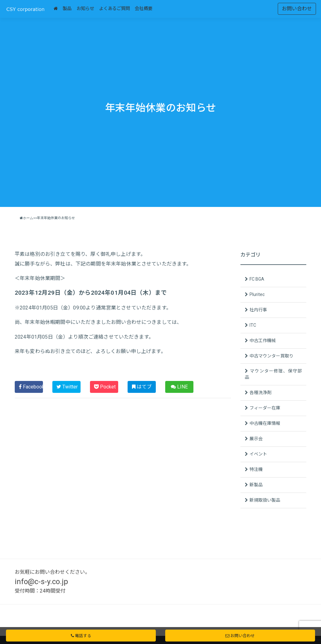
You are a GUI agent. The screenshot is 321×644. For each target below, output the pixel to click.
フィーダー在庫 (265, 408)
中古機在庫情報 (265, 423)
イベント (258, 454)
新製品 (256, 485)
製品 (67, 9)
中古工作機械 (263, 340)
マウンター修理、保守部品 (273, 374)
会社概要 (144, 9)
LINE (179, 387)
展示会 (256, 439)
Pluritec (257, 294)
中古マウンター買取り (271, 356)
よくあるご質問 (114, 9)
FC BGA (257, 279)
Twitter (67, 387)
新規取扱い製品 (265, 500)
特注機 (256, 469)
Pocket (105, 387)
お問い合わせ (297, 9)
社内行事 (258, 310)
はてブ (142, 387)
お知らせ (85, 9)
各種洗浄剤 (260, 393)
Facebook (31, 387)
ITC (253, 325)
